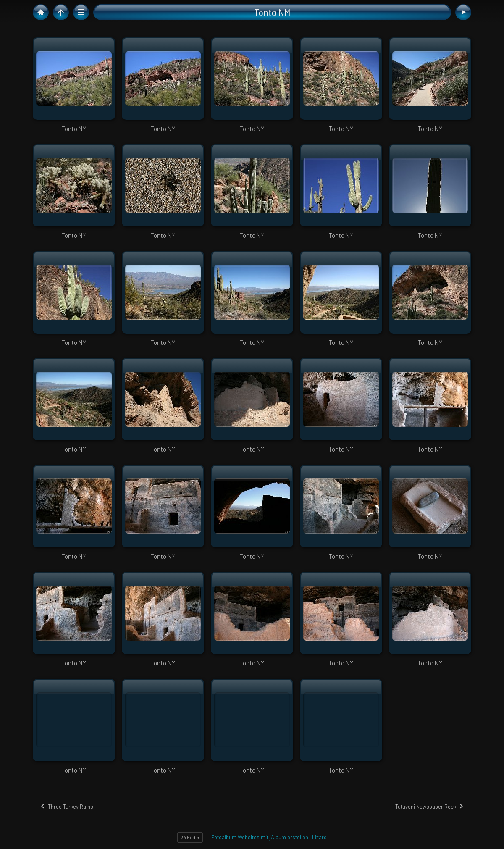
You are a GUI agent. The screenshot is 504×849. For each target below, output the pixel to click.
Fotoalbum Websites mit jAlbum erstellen (260, 837)
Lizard (319, 837)
